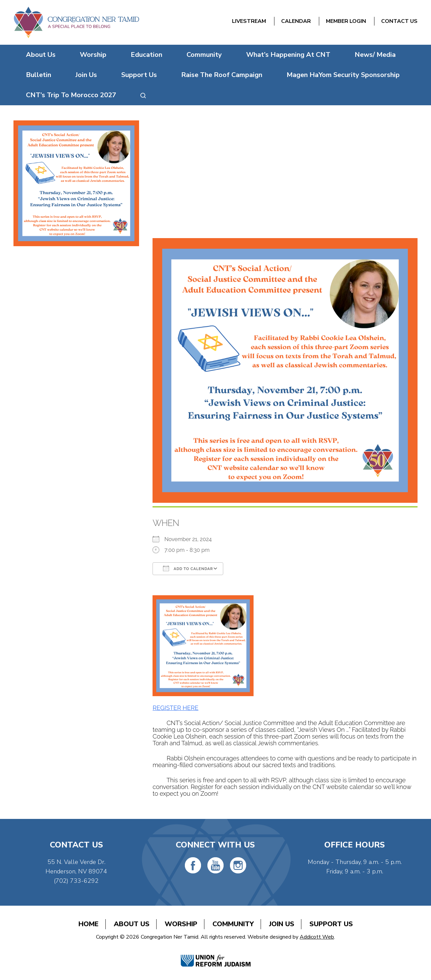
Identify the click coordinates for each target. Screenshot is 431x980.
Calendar (296, 21)
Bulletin (39, 75)
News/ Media (375, 55)
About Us (41, 55)
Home (89, 924)
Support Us (139, 75)
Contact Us (399, 21)
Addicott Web (317, 937)
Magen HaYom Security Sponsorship (343, 75)
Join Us (86, 75)
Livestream (249, 21)
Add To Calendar (188, 568)
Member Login (346, 21)
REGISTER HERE (175, 708)
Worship (93, 55)
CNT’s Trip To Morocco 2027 (71, 95)
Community (204, 55)
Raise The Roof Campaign (222, 75)
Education (146, 55)
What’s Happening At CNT (288, 55)
